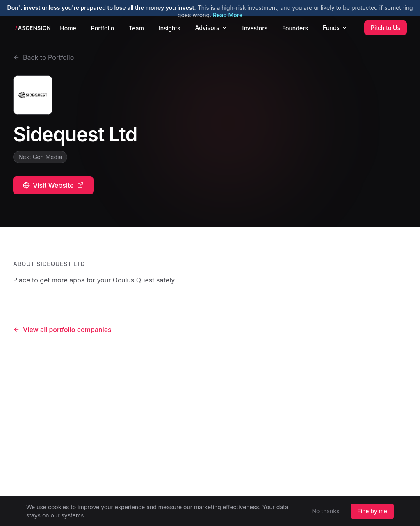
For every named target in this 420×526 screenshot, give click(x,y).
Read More (228, 15)
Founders (295, 28)
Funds (335, 28)
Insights (170, 28)
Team (136, 28)
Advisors (211, 28)
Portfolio (103, 28)
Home (68, 28)
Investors (255, 28)
